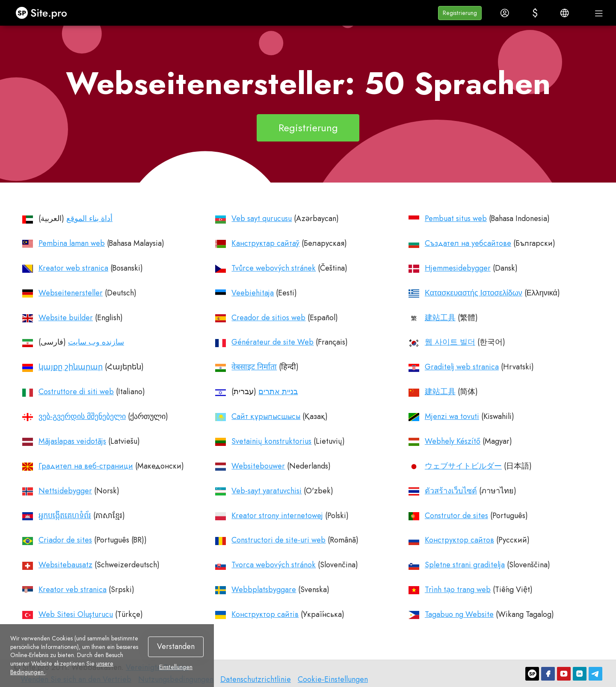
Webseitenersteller (71, 293)
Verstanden (176, 646)
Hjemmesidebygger (458, 268)
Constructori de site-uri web (278, 540)
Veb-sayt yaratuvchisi (267, 491)
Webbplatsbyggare (264, 590)
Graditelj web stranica (462, 367)
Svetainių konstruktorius (271, 441)
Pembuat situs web (456, 218)
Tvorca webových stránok (274, 565)
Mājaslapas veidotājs (72, 441)
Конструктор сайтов (459, 540)
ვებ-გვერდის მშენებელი (82, 416)
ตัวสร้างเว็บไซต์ (451, 491)
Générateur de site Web (272, 342)
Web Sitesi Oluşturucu (76, 614)
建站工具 (440, 318)
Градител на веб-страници (86, 466)
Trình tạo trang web (458, 590)
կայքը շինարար (71, 367)
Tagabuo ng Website (459, 614)
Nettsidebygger (65, 491)
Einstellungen (176, 667)
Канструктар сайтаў (265, 243)
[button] (460, 13)
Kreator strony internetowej (277, 516)
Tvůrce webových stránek (274, 268)
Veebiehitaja (253, 293)
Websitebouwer (258, 466)
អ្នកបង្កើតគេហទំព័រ (65, 516)
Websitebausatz (65, 565)
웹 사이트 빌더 (450, 342)
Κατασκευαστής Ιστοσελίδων (474, 293)
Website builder (66, 318)
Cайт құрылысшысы (266, 416)
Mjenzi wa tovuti (452, 416)
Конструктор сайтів (265, 614)
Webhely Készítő (453, 441)
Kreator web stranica (73, 268)
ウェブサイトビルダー (463, 466)
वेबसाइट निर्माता (254, 367)
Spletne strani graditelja (465, 565)
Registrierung (308, 128)
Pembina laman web (72, 243)
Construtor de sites (456, 516)
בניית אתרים (278, 392)
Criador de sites (65, 540)
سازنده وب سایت (96, 342)
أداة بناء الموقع (89, 218)
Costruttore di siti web (76, 392)
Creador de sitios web (268, 318)
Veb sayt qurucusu (262, 218)
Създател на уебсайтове (468, 243)
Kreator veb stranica (73, 590)
